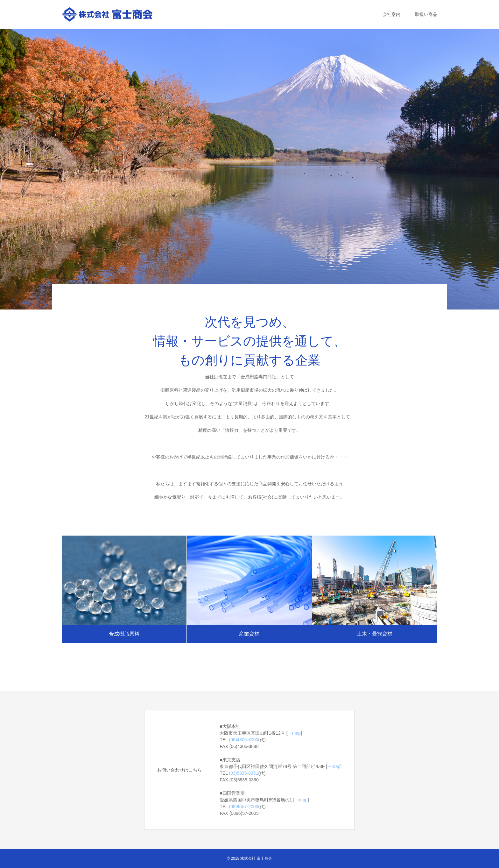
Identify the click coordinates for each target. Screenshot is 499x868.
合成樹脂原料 (124, 634)
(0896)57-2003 (244, 807)
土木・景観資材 (375, 634)
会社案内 (391, 14)
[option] (250, 169)
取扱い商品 (426, 14)
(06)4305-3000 (244, 740)
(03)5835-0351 (244, 773)
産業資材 (249, 634)
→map (294, 733)
